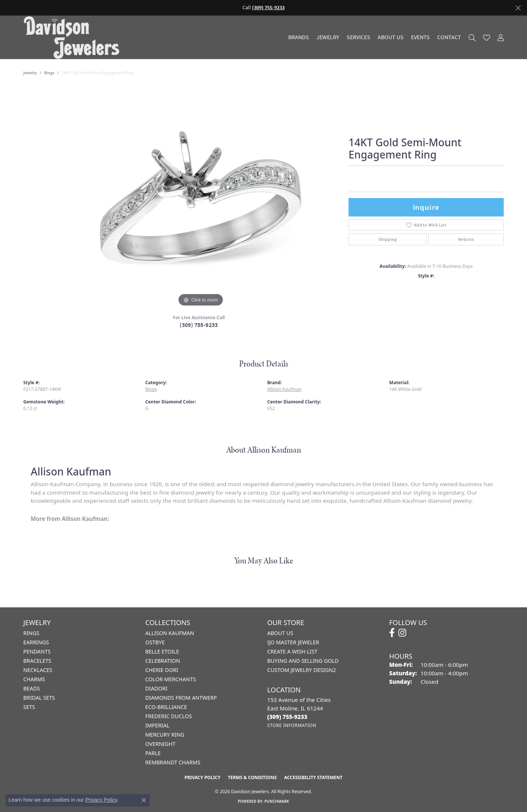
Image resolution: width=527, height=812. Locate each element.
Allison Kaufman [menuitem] (170, 633)
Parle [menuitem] (153, 753)
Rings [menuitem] (31, 633)
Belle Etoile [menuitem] (162, 651)
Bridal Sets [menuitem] (39, 698)
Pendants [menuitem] (37, 651)
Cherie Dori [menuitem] (162, 670)
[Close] (518, 8)
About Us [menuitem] (280, 633)
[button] (472, 37)
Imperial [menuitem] (157, 725)
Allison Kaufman (284, 389)
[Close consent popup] (144, 800)
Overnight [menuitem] (160, 744)
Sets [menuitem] (29, 707)
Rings (49, 73)
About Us (391, 37)
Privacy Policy (202, 777)
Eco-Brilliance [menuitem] (166, 707)
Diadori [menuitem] (156, 688)
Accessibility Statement (313, 777)
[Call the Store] (287, 717)
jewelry (30, 73)
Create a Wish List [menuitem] (292, 651)
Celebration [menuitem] (163, 661)
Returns (466, 239)
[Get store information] (292, 725)
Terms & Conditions (252, 777)
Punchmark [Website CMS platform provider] (277, 801)
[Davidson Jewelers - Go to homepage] (73, 37)
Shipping (388, 239)
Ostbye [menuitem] (155, 642)
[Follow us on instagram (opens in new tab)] (402, 633)
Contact (449, 37)
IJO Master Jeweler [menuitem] (293, 642)
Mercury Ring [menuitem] (165, 735)
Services (358, 37)
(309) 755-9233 (199, 325)
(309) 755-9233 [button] (268, 8)
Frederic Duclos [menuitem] (169, 716)
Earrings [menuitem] (36, 642)
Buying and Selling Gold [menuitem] (303, 661)
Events (420, 37)
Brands (299, 37)
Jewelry (328, 37)
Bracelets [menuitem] (37, 661)
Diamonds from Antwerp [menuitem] (181, 698)
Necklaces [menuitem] (38, 670)
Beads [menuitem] (32, 688)
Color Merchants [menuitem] (171, 679)
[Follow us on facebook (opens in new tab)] (392, 633)
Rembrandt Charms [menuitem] (173, 762)
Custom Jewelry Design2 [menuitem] (302, 670)
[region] (201, 198)
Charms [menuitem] (34, 679)
